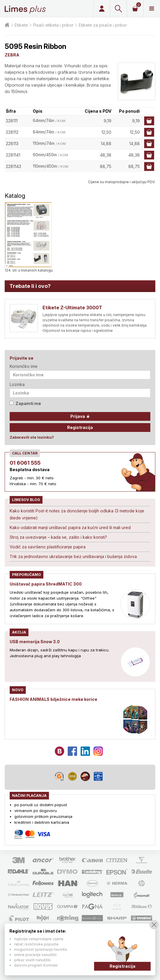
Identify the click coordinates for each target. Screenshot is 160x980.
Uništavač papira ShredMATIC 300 (46, 584)
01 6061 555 (25, 463)
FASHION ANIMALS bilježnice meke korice (53, 699)
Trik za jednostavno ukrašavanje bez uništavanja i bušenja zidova (73, 556)
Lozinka (17, 384)
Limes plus (25, 9)
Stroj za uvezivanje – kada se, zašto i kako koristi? (58, 537)
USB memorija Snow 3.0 (35, 642)
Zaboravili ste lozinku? (32, 437)
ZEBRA (12, 55)
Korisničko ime (24, 366)
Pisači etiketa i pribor (53, 25)
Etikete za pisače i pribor (103, 25)
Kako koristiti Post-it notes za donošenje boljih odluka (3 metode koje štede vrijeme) (77, 514)
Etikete (21, 25)
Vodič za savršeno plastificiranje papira (48, 547)
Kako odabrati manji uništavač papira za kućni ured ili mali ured (70, 527)
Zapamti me (25, 403)
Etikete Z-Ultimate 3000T (72, 308)
